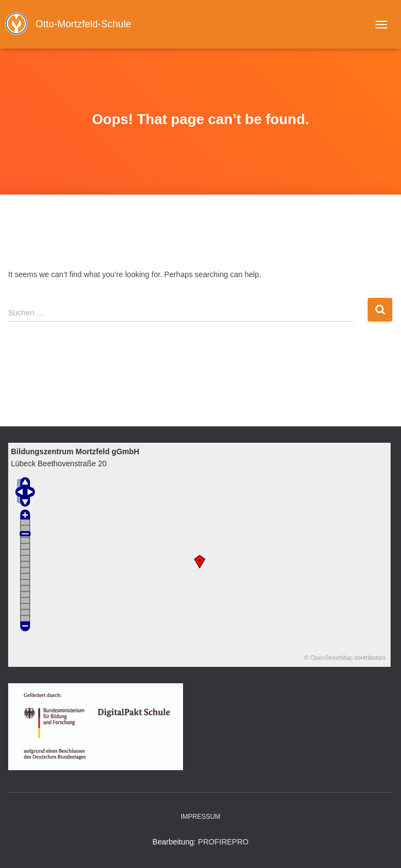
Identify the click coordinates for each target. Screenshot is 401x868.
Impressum (201, 817)
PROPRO (223, 842)
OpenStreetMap (332, 658)
